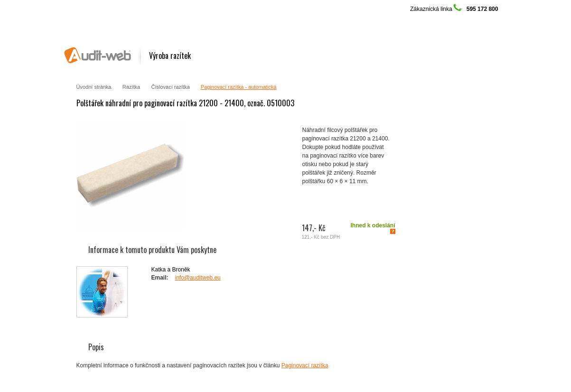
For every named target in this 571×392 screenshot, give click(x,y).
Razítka (131, 87)
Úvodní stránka (94, 87)
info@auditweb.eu (198, 278)
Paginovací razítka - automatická (239, 87)
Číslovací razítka (171, 87)
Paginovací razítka (305, 365)
